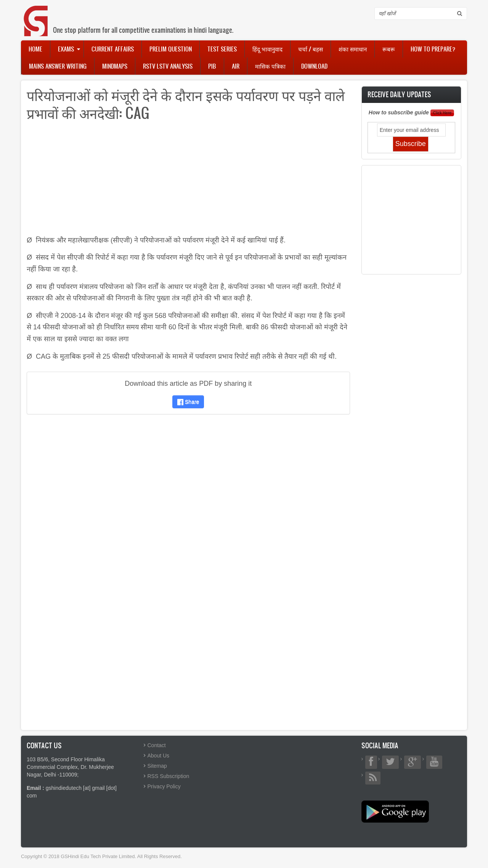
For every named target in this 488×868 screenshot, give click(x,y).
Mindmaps (115, 66)
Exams (66, 49)
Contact (157, 745)
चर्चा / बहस (311, 49)
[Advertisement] (188, 181)
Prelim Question (171, 49)
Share (188, 402)
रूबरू (389, 49)
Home (35, 49)
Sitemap (157, 766)
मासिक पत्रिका (270, 66)
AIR (236, 66)
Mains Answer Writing (58, 66)
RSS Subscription (169, 776)
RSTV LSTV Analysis (168, 66)
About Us (159, 756)
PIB (212, 66)
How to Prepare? (433, 49)
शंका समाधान (353, 49)
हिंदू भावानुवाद (267, 49)
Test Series (222, 49)
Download (314, 66)
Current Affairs (113, 49)
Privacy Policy (164, 786)
